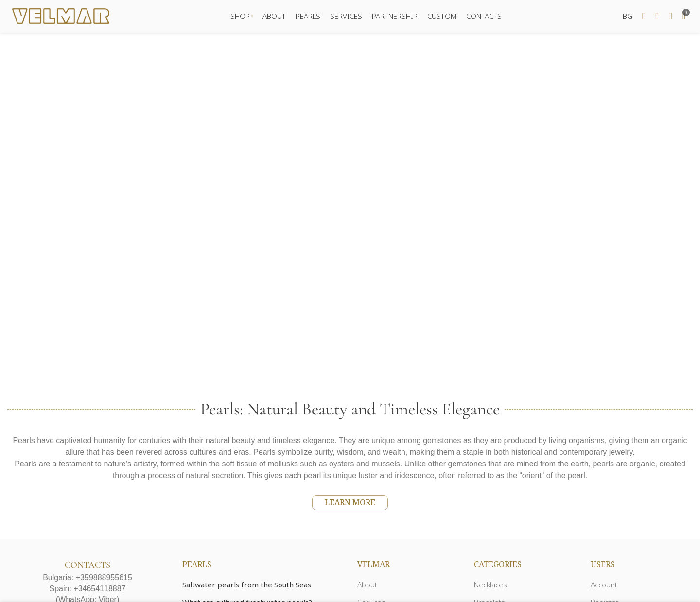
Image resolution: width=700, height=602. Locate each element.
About (367, 586)
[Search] (644, 17)
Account (604, 586)
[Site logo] (61, 16)
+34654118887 (99, 590)
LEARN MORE (350, 504)
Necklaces (490, 586)
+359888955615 (104, 579)
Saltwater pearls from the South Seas (247, 586)
